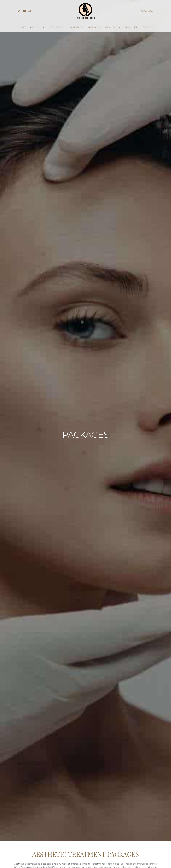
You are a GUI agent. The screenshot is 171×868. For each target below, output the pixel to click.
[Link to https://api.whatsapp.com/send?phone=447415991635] (30, 11)
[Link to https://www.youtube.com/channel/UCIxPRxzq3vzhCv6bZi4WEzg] (24, 11)
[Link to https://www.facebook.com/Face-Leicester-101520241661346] (14, 11)
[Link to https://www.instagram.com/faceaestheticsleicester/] (19, 11)
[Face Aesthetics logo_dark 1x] (85, 3)
